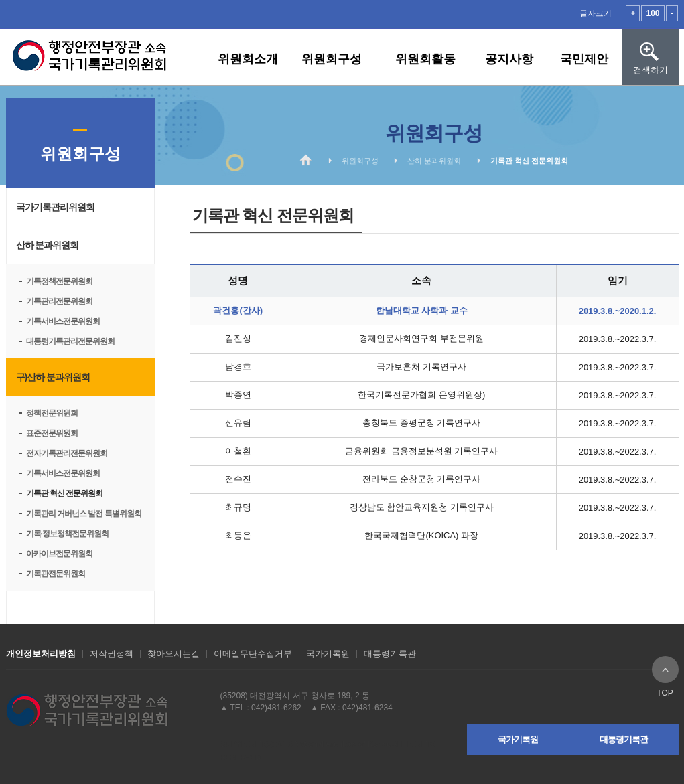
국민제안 (584, 59)
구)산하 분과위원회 (53, 377)
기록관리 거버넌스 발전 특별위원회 (84, 514)
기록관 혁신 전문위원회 (65, 493)
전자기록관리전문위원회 (67, 453)
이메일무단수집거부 (253, 654)
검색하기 (651, 44)
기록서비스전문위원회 (63, 321)
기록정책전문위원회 (59, 281)
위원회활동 (425, 59)
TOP (665, 670)
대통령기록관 (390, 654)
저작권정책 (112, 654)
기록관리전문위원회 (59, 301)
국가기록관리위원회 (55, 207)
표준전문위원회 (52, 433)
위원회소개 (248, 59)
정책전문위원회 (52, 413)
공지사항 (509, 59)
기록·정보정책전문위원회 (67, 534)
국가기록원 (328, 654)
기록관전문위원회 (56, 574)
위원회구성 (332, 59)
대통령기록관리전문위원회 (70, 341)
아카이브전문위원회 (59, 554)
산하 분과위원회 (48, 245)
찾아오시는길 (174, 654)
